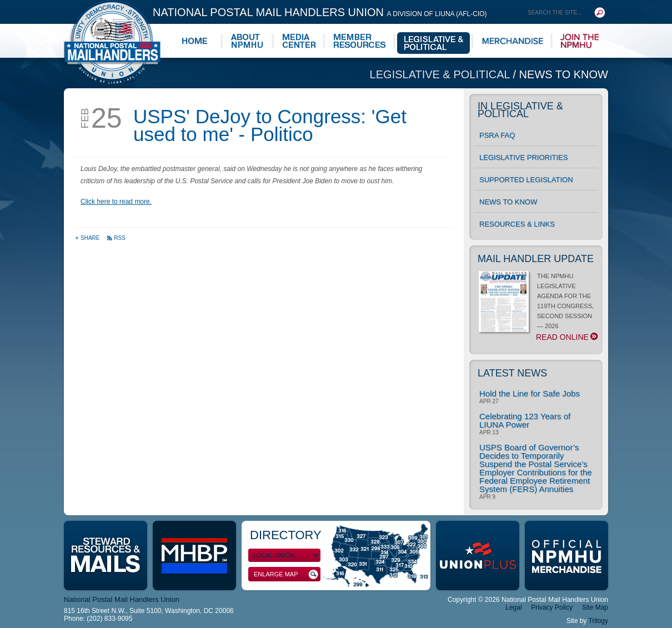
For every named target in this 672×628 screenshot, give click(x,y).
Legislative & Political (442, 74)
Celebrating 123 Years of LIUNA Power (525, 420)
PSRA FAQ (497, 135)
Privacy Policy (552, 607)
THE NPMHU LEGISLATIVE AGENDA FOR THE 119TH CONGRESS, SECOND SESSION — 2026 (538, 307)
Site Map (595, 607)
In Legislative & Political (520, 110)
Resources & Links (517, 224)
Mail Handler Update (536, 259)
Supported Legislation (526, 180)
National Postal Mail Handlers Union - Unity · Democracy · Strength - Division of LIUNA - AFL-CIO (112, 42)
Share (88, 238)
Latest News (512, 373)
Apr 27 (489, 401)
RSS (116, 238)
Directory (286, 535)
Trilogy (598, 621)
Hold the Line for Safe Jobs (530, 393)
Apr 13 (489, 433)
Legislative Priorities (523, 157)
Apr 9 (487, 497)
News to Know (564, 74)
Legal (513, 607)
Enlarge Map (286, 574)
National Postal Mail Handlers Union (320, 12)
